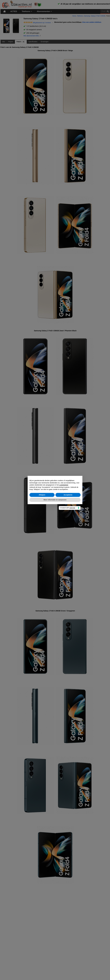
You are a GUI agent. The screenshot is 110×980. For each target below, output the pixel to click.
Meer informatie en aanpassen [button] (55, 500)
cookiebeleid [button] (64, 485)
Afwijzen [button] (42, 495)
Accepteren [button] (68, 495)
